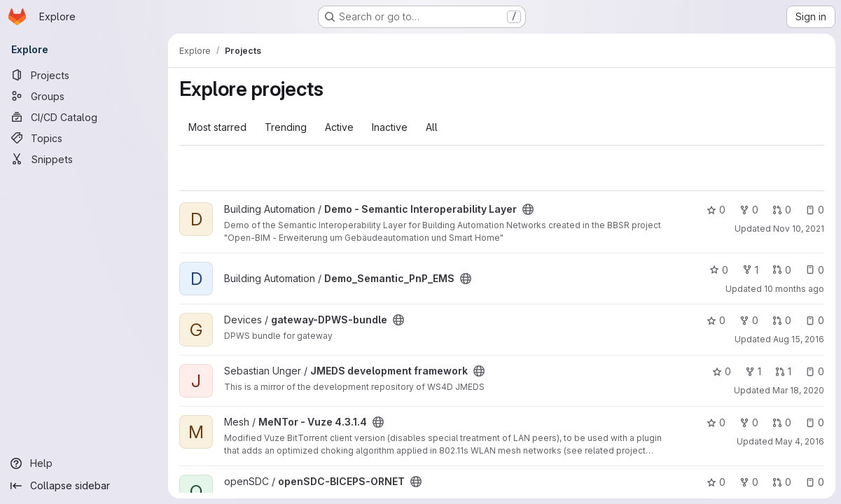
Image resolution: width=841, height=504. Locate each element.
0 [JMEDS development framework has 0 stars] (722, 371)
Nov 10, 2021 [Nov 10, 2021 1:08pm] (799, 229)
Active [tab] (339, 127)
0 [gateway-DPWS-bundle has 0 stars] (716, 320)
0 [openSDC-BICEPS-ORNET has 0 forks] (749, 482)
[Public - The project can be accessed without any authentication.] (528, 209)
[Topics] (84, 138)
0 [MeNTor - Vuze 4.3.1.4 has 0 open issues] (815, 422)
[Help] (84, 463)
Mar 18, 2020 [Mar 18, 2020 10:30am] (798, 390)
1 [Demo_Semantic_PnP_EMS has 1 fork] (750, 270)
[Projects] (84, 75)
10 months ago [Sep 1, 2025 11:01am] (794, 289)
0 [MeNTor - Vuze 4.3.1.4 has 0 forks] (749, 422)
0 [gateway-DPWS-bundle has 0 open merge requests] (782, 320)
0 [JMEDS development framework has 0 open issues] (815, 371)
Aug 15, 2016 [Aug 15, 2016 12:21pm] (799, 339)
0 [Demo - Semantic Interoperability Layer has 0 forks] (749, 210)
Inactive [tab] (390, 127)
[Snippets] (84, 159)
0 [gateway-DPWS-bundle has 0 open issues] (815, 320)
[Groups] (84, 96)
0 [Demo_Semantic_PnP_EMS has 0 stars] (719, 270)
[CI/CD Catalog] (84, 117)
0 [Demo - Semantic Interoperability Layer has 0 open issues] (815, 210)
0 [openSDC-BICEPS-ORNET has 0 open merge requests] (782, 482)
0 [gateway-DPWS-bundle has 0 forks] (749, 320)
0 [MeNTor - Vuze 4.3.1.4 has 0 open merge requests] (782, 422)
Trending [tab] (286, 127)
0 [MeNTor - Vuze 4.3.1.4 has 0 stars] (716, 422)
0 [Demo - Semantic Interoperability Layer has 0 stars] (716, 210)
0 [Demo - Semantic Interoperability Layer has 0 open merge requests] (782, 210)
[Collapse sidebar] (84, 486)
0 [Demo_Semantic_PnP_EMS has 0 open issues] (815, 270)
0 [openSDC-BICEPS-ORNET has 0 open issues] (815, 482)
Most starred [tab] (217, 127)
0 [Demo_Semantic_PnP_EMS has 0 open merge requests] (782, 270)
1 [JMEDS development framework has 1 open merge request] (783, 371)
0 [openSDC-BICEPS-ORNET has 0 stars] (716, 482)
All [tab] (432, 127)
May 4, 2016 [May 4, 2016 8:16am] (800, 441)
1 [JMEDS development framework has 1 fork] (753, 371)
